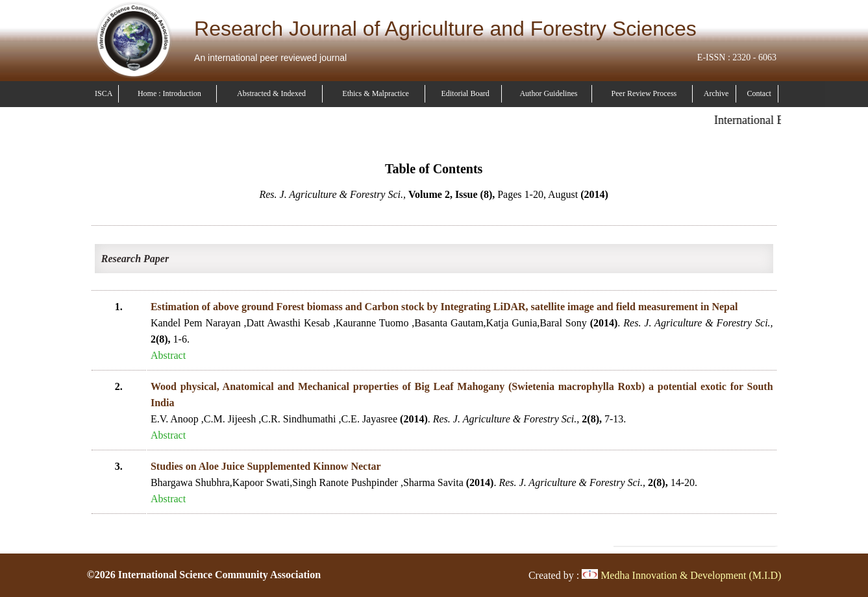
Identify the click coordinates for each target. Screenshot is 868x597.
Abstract (168, 355)
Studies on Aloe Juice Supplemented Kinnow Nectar (266, 466)
